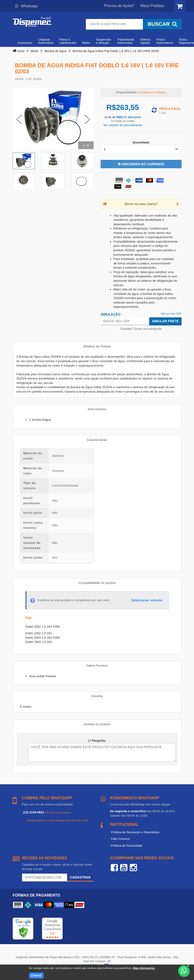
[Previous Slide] (19, 119)
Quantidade (141, 142)
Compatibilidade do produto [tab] (97, 583)
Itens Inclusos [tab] (97, 409)
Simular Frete (165, 321)
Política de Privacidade (127, 846)
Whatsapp (27, 6)
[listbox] (141, 150)
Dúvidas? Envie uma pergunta (141, 329)
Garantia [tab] (97, 696)
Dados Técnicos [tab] (97, 666)
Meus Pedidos (152, 6)
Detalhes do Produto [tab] (97, 346)
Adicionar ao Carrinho (141, 164)
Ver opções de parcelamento (123, 125)
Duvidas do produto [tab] (97, 724)
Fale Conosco (121, 839)
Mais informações (144, 968)
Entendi (36, 976)
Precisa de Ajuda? (119, 6)
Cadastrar (80, 877)
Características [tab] (97, 440)
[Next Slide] (87, 119)
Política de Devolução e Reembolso (135, 832)
